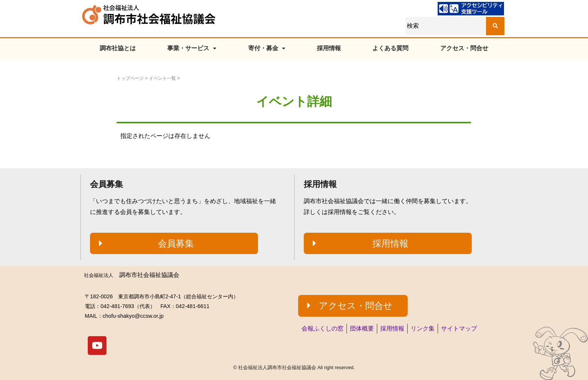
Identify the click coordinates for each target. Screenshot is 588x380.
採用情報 (329, 48)
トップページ (130, 78)
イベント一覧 (162, 78)
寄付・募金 (267, 48)
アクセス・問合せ (464, 48)
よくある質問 (390, 48)
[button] (174, 244)
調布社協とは (118, 48)
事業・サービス (192, 48)
